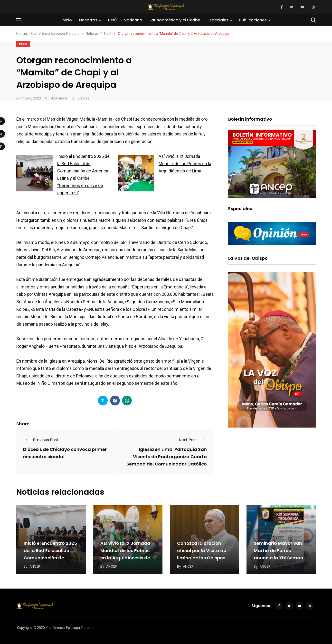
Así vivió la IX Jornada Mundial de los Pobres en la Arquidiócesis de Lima (185, 164)
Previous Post (41, 440)
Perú (112, 20)
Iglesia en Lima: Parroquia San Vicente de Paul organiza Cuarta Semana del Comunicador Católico (167, 457)
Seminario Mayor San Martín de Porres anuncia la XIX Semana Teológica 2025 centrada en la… (280, 558)
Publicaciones (253, 20)
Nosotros (88, 20)
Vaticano (133, 20)
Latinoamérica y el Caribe (175, 20)
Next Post (193, 440)
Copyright (24, 628)
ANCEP (35, 566)
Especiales (218, 20)
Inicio (67, 20)
